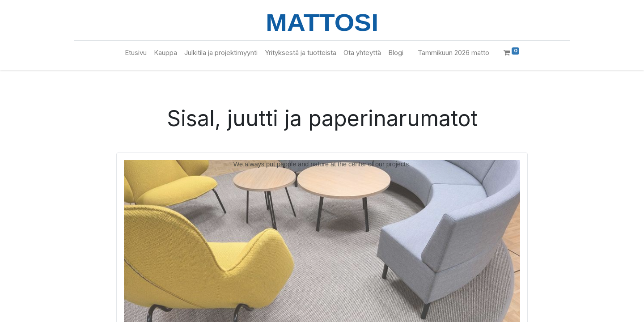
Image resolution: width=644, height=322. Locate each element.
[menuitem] (136, 53)
